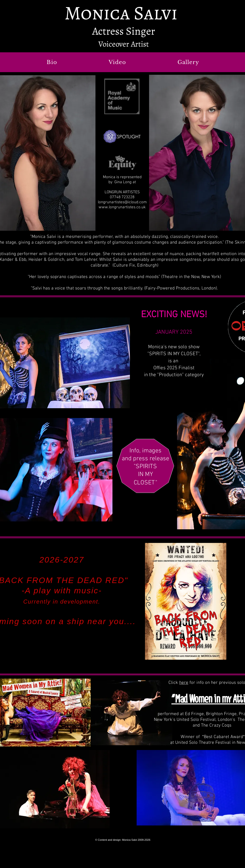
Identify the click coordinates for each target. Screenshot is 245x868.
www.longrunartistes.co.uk (122, 207)
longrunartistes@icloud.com (122, 202)
